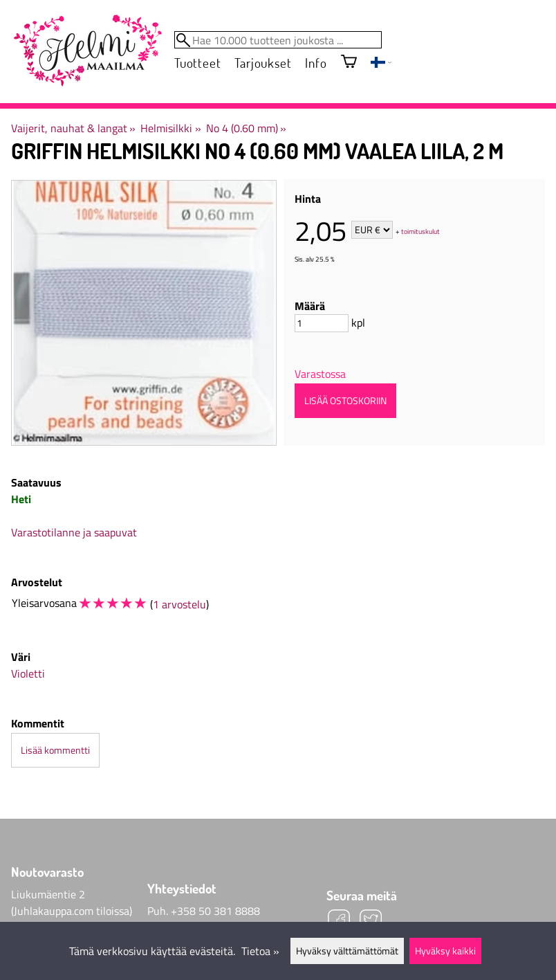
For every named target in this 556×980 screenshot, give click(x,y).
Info (316, 63)
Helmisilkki (170, 128)
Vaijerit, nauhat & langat (73, 128)
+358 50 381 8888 (215, 911)
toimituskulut (420, 231)
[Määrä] (322, 323)
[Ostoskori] (349, 63)
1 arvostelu (179, 604)
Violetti (28, 673)
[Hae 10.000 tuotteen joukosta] (278, 40)
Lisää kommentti (55, 750)
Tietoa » (260, 951)
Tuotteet (197, 63)
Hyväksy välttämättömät (347, 951)
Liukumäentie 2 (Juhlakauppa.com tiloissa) (72, 902)
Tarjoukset (263, 63)
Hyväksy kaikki (445, 951)
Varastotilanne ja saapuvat (74, 532)
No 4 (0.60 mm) (246, 128)
